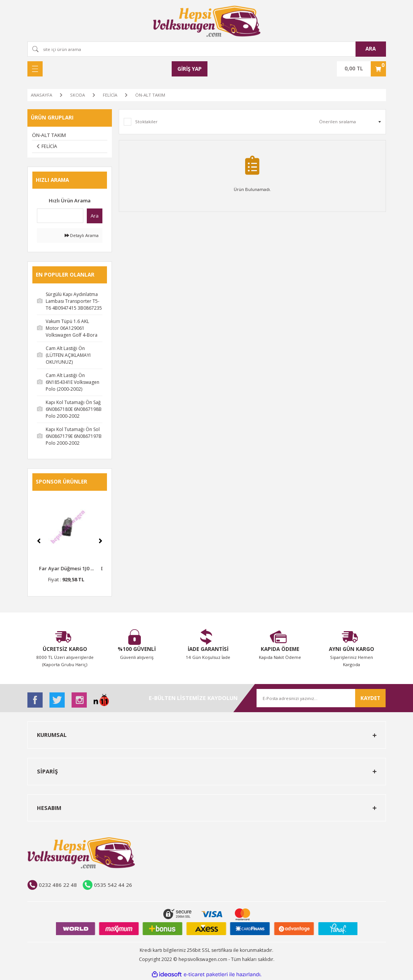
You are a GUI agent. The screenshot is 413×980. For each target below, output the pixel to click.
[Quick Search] (60, 216)
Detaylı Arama (82, 235)
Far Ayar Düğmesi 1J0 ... (70, 568)
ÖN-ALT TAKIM (150, 95)
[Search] (207, 49)
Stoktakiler (146, 122)
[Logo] (207, 21)
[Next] (100, 541)
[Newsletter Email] (321, 698)
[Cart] (361, 69)
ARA (371, 49)
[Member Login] (190, 69)
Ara (95, 216)
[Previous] (39, 541)
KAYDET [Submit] (370, 698)
